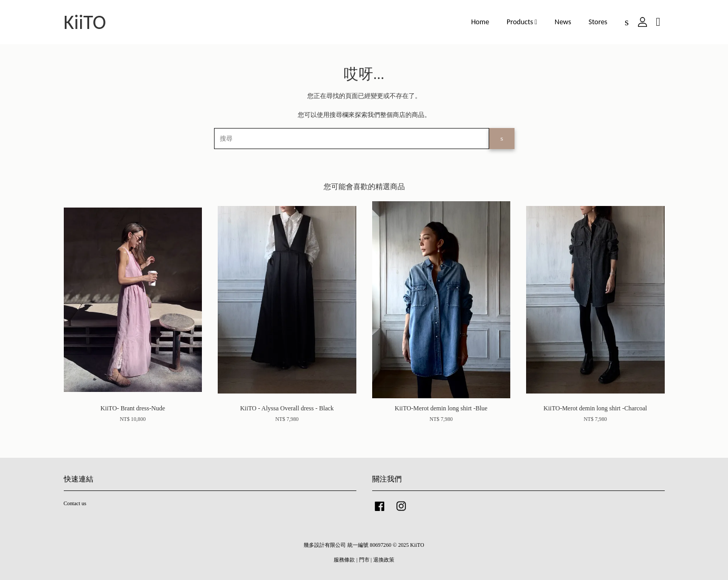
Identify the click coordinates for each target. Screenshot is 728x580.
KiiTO (85, 22)
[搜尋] (352, 139)
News (563, 22)
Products (522, 22)
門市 (364, 560)
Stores (598, 22)
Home (480, 22)
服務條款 (344, 560)
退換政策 (384, 560)
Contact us (75, 503)
